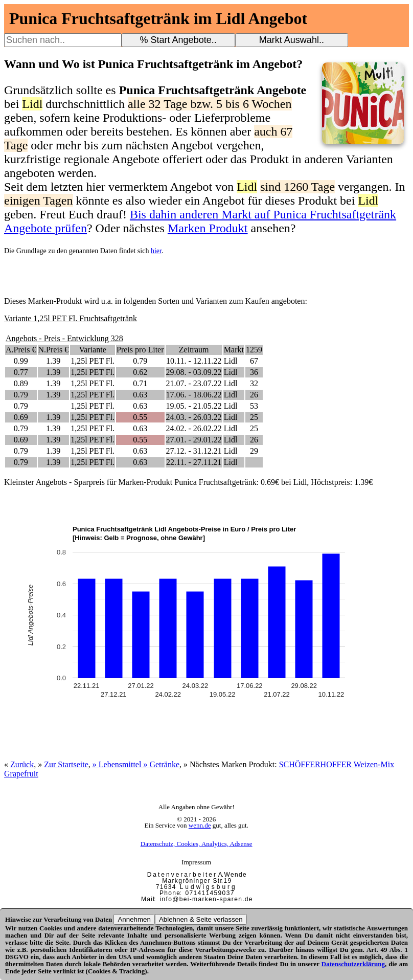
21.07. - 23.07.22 (194, 383)
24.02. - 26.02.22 (194, 428)
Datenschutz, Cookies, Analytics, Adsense (197, 844)
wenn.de (200, 825)
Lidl (231, 361)
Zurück (22, 764)
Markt (234, 350)
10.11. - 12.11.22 (194, 361)
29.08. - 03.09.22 (194, 372)
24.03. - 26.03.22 (194, 417)
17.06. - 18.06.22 (194, 395)
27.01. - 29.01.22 (194, 440)
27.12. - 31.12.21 (194, 451)
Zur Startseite (66, 764)
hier (156, 251)
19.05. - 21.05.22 (194, 406)
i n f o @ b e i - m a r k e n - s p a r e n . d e (206, 899)
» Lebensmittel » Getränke (136, 764)
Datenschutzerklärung (353, 964)
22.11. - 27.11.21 (194, 462)
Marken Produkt (208, 228)
